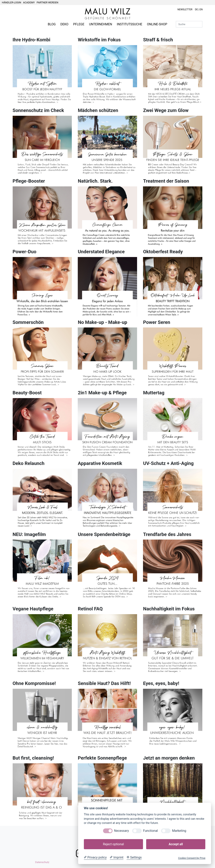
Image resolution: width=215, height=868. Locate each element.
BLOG (52, 24)
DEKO (64, 24)
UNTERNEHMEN (100, 24)
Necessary (122, 831)
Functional (151, 831)
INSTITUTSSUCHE (130, 24)
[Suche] (189, 24)
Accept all (176, 844)
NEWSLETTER (185, 9)
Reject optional (113, 844)
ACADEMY (29, 2)
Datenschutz (42, 862)
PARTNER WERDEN (47, 2)
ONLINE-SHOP (157, 24)
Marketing (179, 831)
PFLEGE (79, 24)
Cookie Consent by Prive (192, 858)
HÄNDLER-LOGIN (12, 2)
